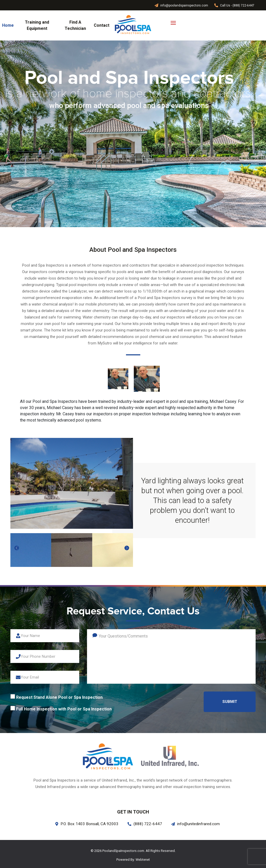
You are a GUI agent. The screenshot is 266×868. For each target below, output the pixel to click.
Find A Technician (75, 25)
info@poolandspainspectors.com (181, 5)
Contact (102, 25)
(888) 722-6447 (145, 824)
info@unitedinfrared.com (195, 824)
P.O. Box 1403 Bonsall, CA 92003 (87, 824)
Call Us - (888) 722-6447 (234, 5)
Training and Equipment (37, 25)
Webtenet (143, 860)
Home (8, 25)
